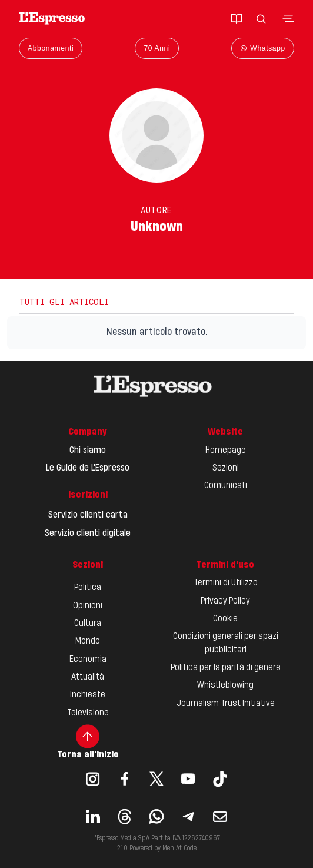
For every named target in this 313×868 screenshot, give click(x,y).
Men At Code (179, 849)
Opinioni (88, 606)
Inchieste (88, 695)
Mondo (88, 641)
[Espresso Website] (52, 19)
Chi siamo (88, 450)
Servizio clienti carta (88, 515)
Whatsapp (263, 48)
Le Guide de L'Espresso (88, 468)
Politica (88, 588)
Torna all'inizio (88, 742)
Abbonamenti (51, 48)
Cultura (88, 624)
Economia (88, 660)
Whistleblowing (225, 685)
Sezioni (226, 468)
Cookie (225, 619)
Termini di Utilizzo (226, 583)
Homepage (226, 450)
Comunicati (226, 486)
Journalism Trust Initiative (226, 704)
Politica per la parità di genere (226, 668)
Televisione (88, 713)
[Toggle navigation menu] (288, 19)
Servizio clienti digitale (88, 534)
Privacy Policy (225, 601)
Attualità (88, 677)
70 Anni (157, 48)
